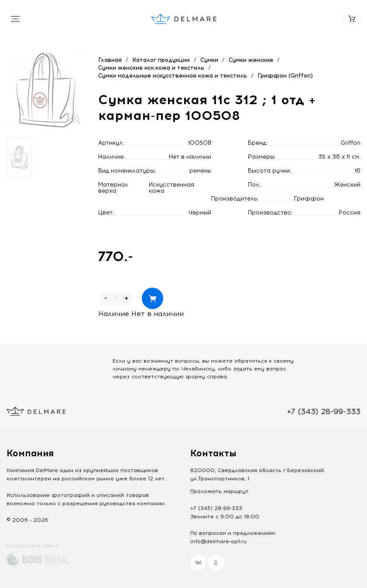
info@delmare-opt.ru (218, 541)
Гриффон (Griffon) (285, 76)
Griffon (351, 143)
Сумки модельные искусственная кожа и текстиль (173, 76)
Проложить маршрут (220, 491)
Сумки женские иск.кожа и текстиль (151, 68)
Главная (110, 60)
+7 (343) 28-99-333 (324, 411)
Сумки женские (251, 60)
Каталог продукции (161, 60)
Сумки (209, 60)
